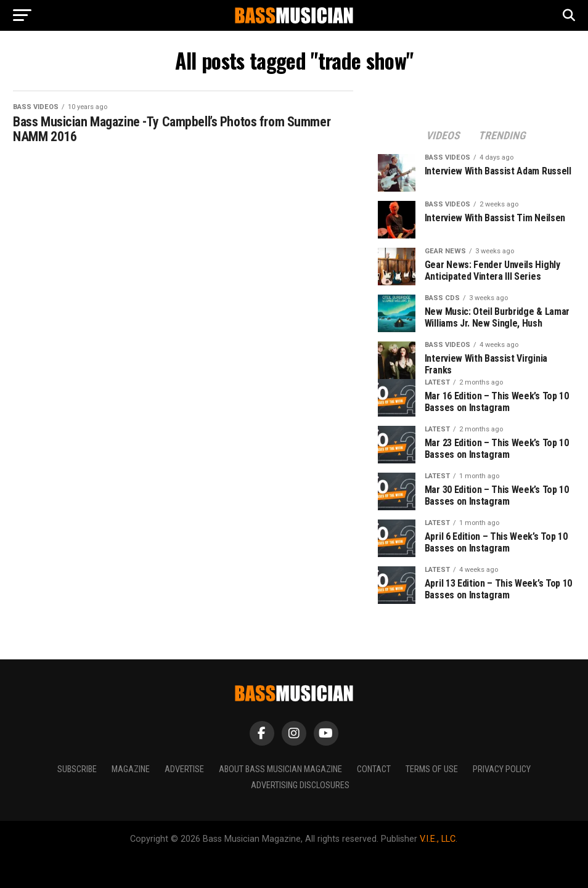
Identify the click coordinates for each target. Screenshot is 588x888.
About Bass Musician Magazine (280, 769)
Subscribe (77, 769)
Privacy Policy (502, 769)
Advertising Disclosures (300, 785)
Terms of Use (432, 769)
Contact (374, 769)
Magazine (131, 769)
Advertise (184, 769)
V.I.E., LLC (438, 839)
